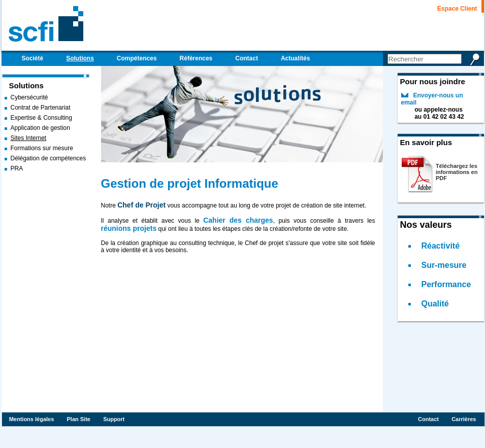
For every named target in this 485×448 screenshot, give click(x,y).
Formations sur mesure (42, 148)
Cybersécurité (29, 97)
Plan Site (78, 419)
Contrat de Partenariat (41, 108)
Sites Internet (29, 138)
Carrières (464, 419)
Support (114, 419)
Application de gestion (40, 128)
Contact (428, 419)
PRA (17, 168)
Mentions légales (32, 419)
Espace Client (457, 9)
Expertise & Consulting (41, 118)
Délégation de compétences (48, 158)
